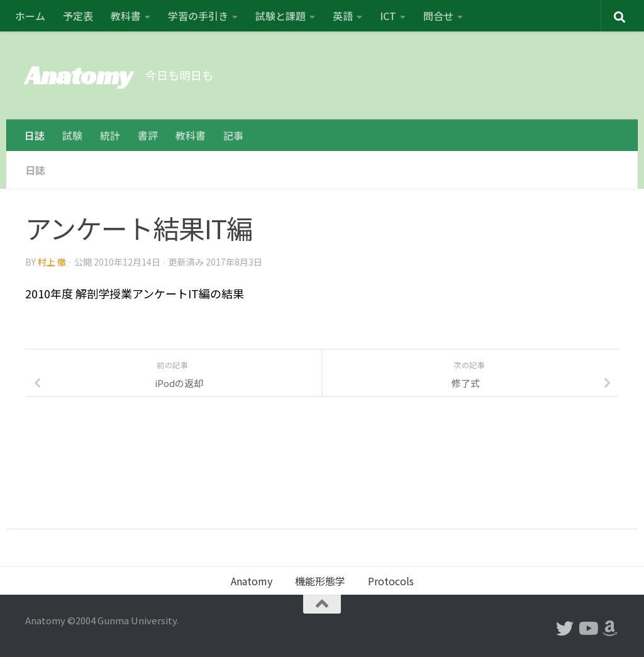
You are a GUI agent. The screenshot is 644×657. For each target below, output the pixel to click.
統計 (110, 135)
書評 (148, 135)
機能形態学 (320, 581)
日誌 (35, 135)
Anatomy (79, 75)
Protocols (391, 581)
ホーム (30, 16)
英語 (343, 16)
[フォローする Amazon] (610, 629)
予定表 (78, 16)
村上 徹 (52, 261)
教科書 (126, 16)
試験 (72, 135)
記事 (233, 135)
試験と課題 (280, 16)
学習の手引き (198, 16)
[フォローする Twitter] (565, 629)
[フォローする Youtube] (587, 629)
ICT (388, 16)
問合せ (438, 16)
